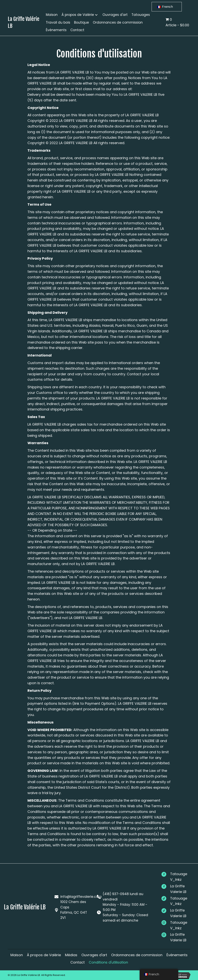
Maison (17, 955)
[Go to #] (178, 877)
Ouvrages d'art (94, 955)
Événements (177, 955)
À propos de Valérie (44, 955)
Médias (71, 955)
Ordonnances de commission (137, 955)
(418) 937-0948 (115, 893)
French (165, 7)
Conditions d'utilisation (108, 962)
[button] (96, 15)
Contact (78, 962)
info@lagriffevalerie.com (81, 896)
